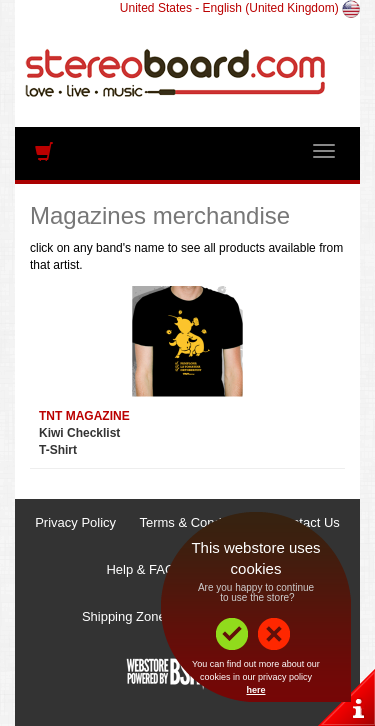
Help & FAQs (143, 569)
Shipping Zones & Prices (153, 616)
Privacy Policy (75, 522)
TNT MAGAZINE (84, 416)
